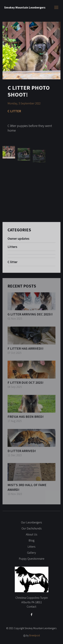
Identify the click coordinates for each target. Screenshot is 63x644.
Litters (12, 248)
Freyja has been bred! (26, 419)
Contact (32, 607)
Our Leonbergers (32, 522)
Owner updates (18, 240)
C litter (13, 264)
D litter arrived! (22, 453)
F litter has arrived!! (25, 350)
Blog (32, 540)
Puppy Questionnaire (32, 559)
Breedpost (35, 635)
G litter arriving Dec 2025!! (30, 316)
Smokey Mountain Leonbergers (25, 8)
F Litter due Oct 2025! (25, 385)
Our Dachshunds (32, 528)
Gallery (32, 553)
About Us (32, 534)
